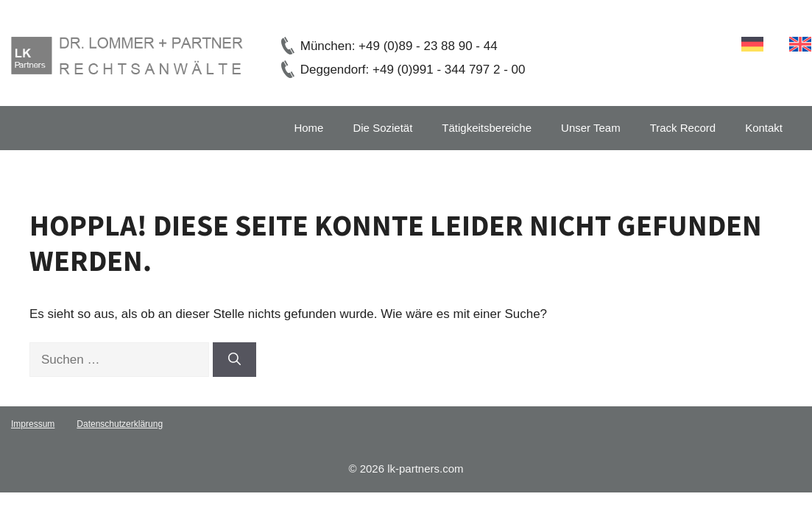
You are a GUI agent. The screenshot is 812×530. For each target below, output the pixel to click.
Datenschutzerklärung (120, 424)
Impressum (33, 424)
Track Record (683, 128)
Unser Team (591, 128)
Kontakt (764, 128)
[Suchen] (234, 360)
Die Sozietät (382, 128)
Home (308, 128)
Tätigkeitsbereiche (487, 128)
